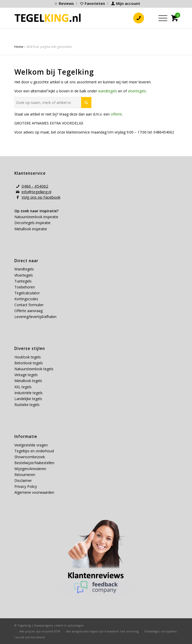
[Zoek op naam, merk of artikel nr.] (53, 103)
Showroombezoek (30, 457)
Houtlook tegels (28, 357)
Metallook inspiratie (31, 229)
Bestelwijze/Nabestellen (34, 463)
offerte (116, 114)
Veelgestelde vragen (31, 445)
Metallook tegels (28, 381)
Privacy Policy (26, 486)
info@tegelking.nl (36, 192)
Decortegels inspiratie (32, 223)
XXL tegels (23, 387)
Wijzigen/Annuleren (30, 469)
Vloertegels (24, 275)
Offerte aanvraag (28, 311)
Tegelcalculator (27, 293)
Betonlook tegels (29, 363)
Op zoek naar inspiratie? (36, 211)
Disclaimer (23, 480)
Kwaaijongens (44, 625)
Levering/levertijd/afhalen (35, 317)
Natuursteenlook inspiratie (36, 217)
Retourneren (25, 475)
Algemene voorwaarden (34, 492)
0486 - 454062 (35, 186)
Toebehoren (25, 287)
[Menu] (160, 18)
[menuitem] (64, 3)
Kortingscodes (26, 299)
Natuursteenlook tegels (34, 369)
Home (19, 47)
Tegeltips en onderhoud (34, 451)
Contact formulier (29, 305)
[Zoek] (148, 18)
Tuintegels (23, 281)
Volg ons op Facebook (41, 197)
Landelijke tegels (28, 399)
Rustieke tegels (27, 405)
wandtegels (108, 91)
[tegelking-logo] (48, 18)
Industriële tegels (29, 393)
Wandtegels (24, 269)
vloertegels (137, 91)
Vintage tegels (26, 375)
